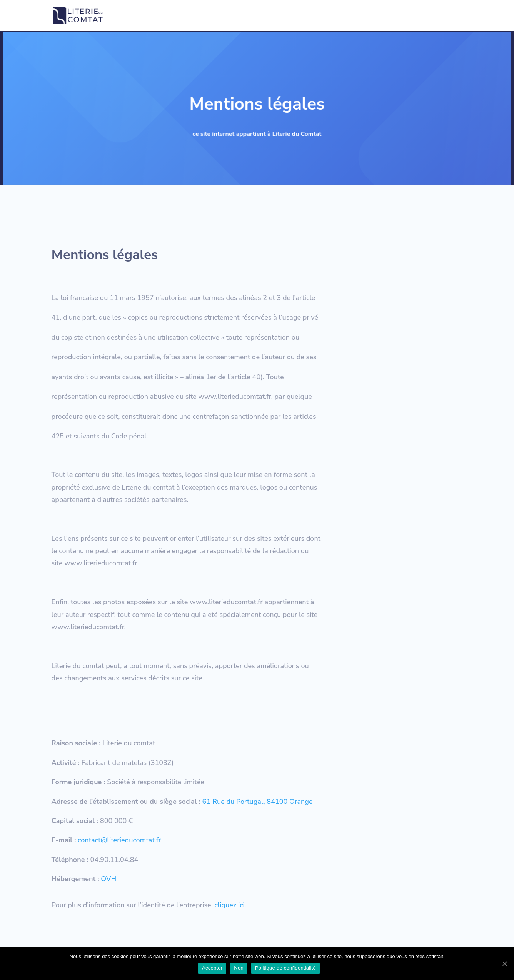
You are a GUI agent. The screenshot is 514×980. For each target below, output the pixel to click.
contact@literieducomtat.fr (119, 840)
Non (239, 968)
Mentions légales (231, 16)
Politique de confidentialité (297, 16)
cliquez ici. (231, 905)
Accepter (212, 968)
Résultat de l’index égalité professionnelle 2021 (402, 16)
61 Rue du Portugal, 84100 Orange (258, 802)
